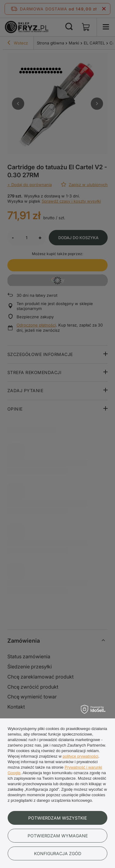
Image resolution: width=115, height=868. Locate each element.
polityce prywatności (80, 756)
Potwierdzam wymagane (58, 836)
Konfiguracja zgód (58, 853)
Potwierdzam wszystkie (57, 818)
